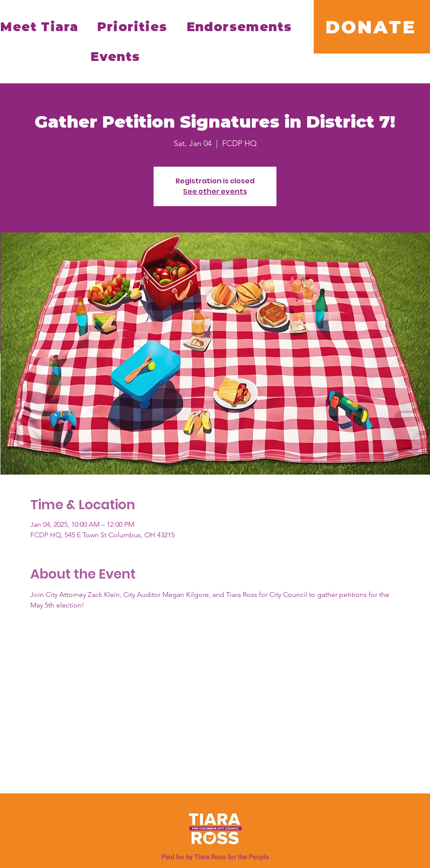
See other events (215, 191)
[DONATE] (372, 27)
